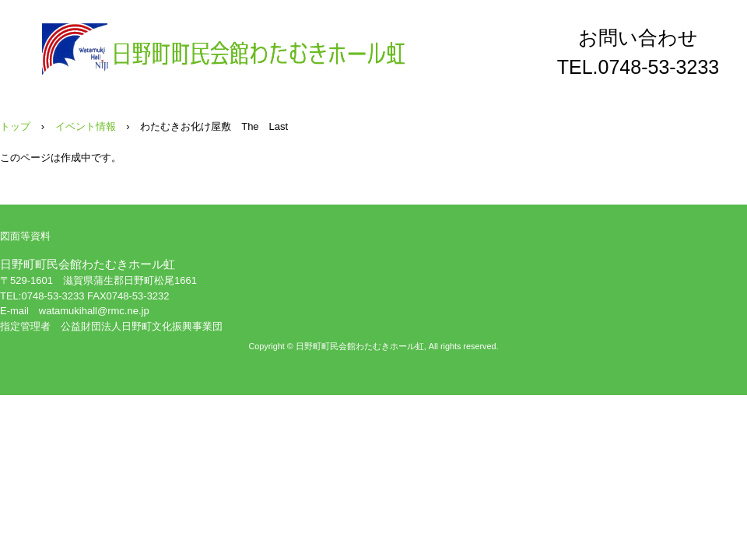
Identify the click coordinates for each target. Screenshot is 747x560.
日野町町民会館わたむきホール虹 (225, 49)
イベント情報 (86, 126)
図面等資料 (25, 236)
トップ (15, 126)
